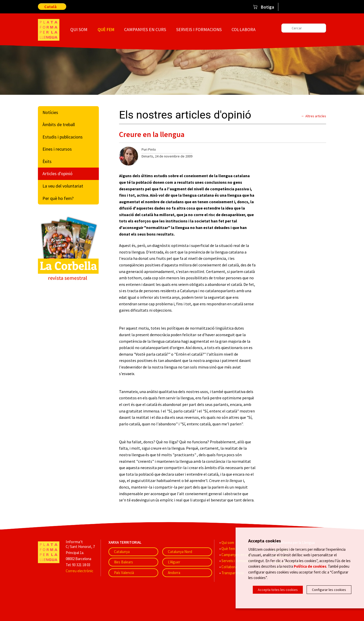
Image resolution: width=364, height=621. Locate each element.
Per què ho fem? (58, 198)
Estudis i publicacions (63, 137)
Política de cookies (310, 566)
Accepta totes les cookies (278, 590)
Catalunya (122, 552)
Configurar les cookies (329, 590)
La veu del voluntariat (63, 186)
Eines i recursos (57, 149)
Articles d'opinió (58, 174)
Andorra (174, 573)
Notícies (50, 112)
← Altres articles (314, 116)
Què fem (106, 29)
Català (50, 7)
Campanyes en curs (145, 29)
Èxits (47, 161)
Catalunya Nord (180, 552)
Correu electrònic (79, 571)
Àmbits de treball (59, 124)
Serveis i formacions (199, 29)
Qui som (79, 29)
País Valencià (124, 573)
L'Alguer (174, 562)
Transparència (233, 573)
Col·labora (244, 29)
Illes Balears (123, 562)
